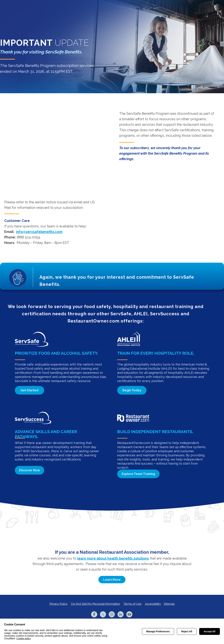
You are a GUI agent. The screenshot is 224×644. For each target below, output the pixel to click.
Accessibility (153, 604)
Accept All (210, 631)
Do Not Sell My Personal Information (95, 604)
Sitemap (169, 604)
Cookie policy (24, 638)
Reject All (187, 631)
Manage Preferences (158, 631)
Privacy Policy (58, 604)
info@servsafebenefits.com (39, 232)
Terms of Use (132, 604)
